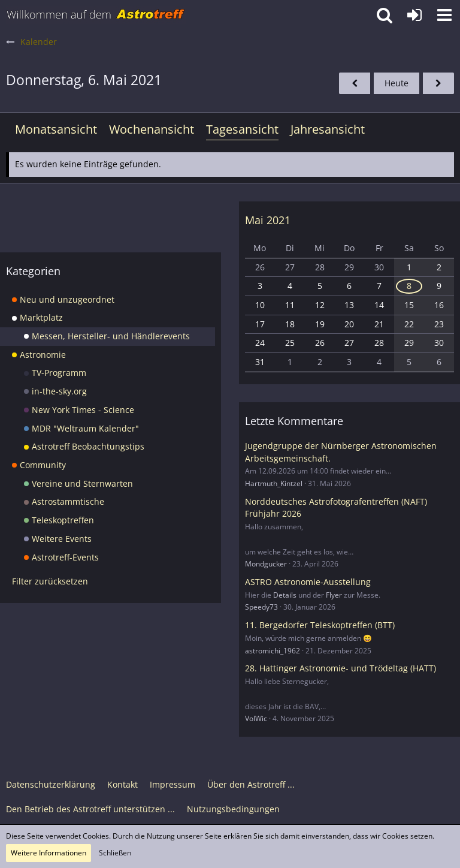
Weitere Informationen (49, 853)
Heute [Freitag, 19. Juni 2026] (397, 83)
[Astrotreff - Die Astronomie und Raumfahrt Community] (96, 15)
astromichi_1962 (273, 651)
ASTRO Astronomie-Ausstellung (308, 582)
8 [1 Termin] (409, 286)
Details (285, 595)
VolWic (256, 718)
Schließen (115, 853)
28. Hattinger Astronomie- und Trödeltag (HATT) (341, 668)
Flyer (334, 595)
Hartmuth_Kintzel (274, 483)
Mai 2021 (268, 220)
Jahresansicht (328, 129)
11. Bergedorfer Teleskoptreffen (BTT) (320, 625)
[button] (444, 15)
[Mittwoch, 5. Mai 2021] (355, 84)
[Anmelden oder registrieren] (414, 15)
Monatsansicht (56, 129)
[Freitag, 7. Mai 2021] (438, 84)
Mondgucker (266, 564)
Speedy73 (261, 607)
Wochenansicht (152, 129)
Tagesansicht (242, 129)
